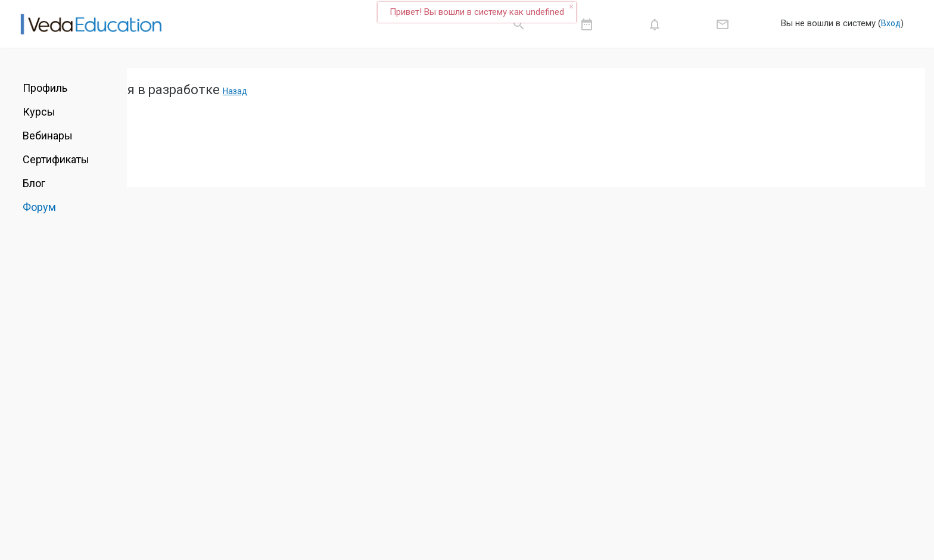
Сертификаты (56, 159)
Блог (34, 183)
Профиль (45, 88)
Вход (891, 23)
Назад (235, 91)
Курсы (39, 112)
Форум (39, 207)
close (571, 7)
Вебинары (48, 136)
